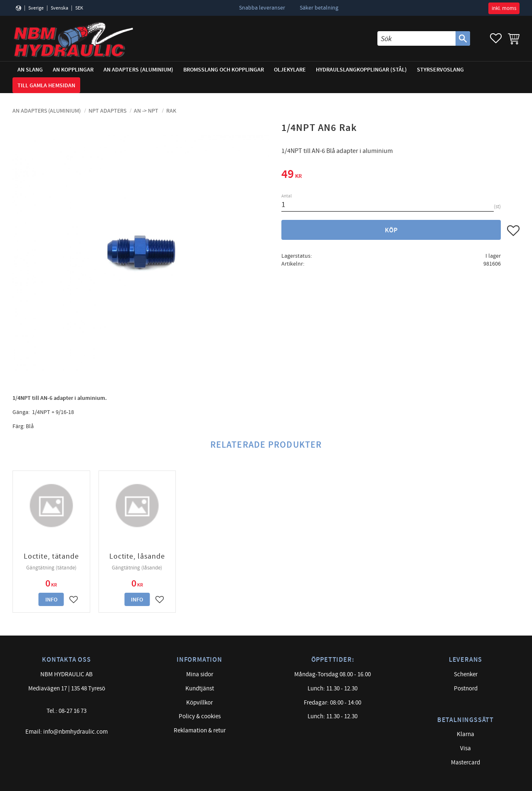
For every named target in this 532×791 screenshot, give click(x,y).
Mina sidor (200, 674)
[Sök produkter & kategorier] (416, 38)
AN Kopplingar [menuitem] (73, 70)
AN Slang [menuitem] (30, 70)
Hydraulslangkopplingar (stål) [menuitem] (361, 70)
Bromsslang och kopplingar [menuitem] (224, 70)
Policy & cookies (200, 716)
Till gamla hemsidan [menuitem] (46, 85)
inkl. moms (504, 8)
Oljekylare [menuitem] (290, 70)
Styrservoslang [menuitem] (440, 70)
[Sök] (463, 38)
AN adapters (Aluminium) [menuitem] (138, 70)
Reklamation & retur (200, 731)
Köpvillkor (199, 703)
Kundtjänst (200, 689)
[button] (496, 38)
